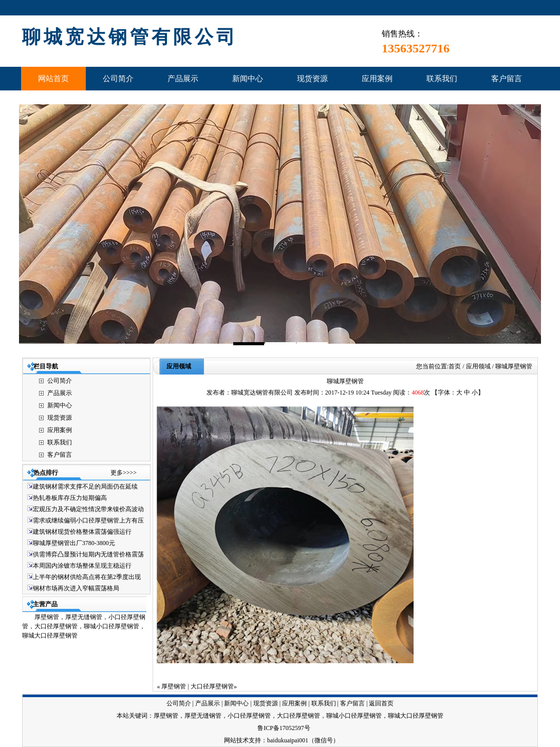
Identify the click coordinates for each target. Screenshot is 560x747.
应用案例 (60, 430)
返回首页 (381, 703)
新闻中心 (60, 405)
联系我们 (60, 442)
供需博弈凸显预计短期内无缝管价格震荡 (88, 554)
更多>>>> (124, 473)
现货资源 (60, 418)
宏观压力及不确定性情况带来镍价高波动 (88, 509)
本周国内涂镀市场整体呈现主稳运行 (82, 566)
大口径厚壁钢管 (212, 686)
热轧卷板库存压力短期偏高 (70, 498)
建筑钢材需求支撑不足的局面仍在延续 (85, 487)
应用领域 (179, 366)
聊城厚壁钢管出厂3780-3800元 (74, 543)
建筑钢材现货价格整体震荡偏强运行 (82, 532)
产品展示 (60, 393)
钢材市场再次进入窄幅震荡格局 (76, 588)
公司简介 (60, 381)
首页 (455, 366)
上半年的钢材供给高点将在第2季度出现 (87, 577)
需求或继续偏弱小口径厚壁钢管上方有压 (88, 520)
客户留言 (60, 455)
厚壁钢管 (174, 686)
